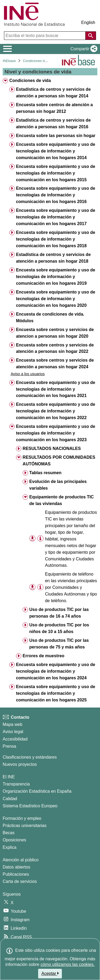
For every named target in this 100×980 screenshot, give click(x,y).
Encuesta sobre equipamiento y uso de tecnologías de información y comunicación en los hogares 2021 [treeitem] (56, 389)
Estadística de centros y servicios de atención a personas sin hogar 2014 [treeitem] (53, 93)
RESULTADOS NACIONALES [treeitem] (52, 448)
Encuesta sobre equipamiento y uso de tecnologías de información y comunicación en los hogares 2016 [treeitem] (56, 195)
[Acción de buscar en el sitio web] (91, 36)
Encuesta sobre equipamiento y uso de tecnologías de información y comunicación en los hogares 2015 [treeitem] (56, 173)
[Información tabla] (40, 538)
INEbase (9, 61)
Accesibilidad (15, 739)
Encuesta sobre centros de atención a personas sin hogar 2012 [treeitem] (54, 108)
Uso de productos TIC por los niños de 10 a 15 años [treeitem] (59, 628)
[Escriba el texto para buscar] (45, 36)
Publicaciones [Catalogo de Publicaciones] (16, 874)
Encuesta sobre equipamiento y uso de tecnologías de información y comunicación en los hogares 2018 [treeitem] (56, 239)
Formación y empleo (22, 818)
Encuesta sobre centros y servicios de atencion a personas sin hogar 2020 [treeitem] (55, 333)
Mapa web (13, 724)
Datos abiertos (16, 867)
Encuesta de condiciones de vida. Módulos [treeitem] (50, 317)
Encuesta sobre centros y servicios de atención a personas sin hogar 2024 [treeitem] (55, 363)
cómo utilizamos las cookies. (68, 964)
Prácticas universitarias (25, 826)
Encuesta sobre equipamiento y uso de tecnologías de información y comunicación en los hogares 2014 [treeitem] (56, 151)
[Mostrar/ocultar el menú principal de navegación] (8, 49)
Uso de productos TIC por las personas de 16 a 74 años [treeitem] (59, 613)
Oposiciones (14, 840)
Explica (10, 847)
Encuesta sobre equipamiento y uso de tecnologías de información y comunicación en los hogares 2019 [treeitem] (56, 277)
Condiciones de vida (38, 61)
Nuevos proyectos (20, 764)
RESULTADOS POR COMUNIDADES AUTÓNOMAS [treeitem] (59, 461)
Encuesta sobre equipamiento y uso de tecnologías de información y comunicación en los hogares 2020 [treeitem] (56, 299)
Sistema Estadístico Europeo (30, 806)
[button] (83, 49)
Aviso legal (13, 732)
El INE (9, 777)
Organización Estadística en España (37, 791)
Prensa (9, 746)
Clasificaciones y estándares (30, 757)
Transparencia (16, 784)
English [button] (88, 22)
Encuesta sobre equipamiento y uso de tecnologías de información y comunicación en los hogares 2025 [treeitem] (56, 693)
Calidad (10, 799)
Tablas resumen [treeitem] (45, 473)
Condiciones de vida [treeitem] (30, 80)
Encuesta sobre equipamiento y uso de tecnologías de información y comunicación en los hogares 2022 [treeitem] (56, 411)
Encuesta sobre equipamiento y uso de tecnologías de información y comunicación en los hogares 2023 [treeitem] (56, 433)
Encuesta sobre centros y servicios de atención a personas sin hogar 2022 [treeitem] (55, 348)
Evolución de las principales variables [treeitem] (58, 485)
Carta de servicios (20, 881)
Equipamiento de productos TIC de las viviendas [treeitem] (62, 500)
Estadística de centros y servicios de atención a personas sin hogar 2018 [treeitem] (53, 258)
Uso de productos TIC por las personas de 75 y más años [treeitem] (59, 644)
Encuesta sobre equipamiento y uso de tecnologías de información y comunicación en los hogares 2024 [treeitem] (56, 671)
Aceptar (50, 973)
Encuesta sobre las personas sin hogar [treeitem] (56, 136)
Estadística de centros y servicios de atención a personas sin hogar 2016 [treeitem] (53, 123)
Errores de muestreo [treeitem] (44, 656)
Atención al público (21, 860)
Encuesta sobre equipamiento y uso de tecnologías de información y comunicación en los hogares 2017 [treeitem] (56, 217)
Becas (9, 833)
